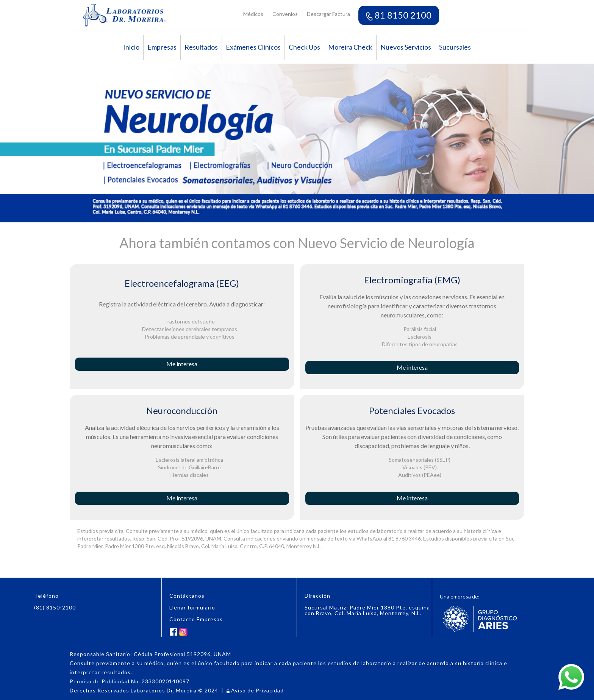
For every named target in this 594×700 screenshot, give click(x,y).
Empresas (162, 47)
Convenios (285, 14)
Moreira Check (350, 47)
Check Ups (304, 47)
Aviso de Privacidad (255, 690)
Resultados (201, 47)
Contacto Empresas (196, 619)
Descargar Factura (328, 14)
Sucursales (455, 47)
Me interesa (182, 364)
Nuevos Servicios (406, 47)
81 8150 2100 (399, 15)
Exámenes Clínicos (253, 47)
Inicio (131, 47)
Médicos (253, 14)
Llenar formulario (192, 607)
